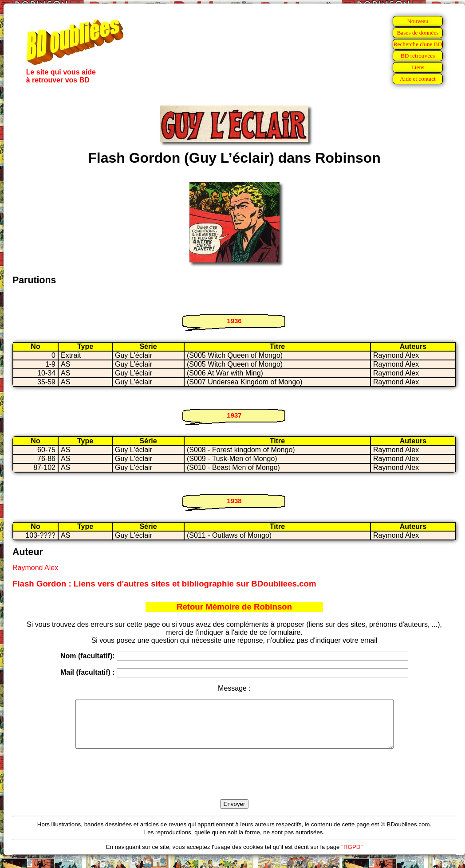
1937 (234, 415)
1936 (234, 321)
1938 (234, 501)
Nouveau (418, 21)
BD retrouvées (418, 56)
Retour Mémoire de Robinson (234, 607)
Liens (418, 67)
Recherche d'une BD (418, 44)
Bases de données (418, 33)
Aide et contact (418, 79)
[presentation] (234, 784)
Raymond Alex (35, 568)
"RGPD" (352, 856)
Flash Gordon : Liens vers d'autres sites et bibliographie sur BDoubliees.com (164, 584)
